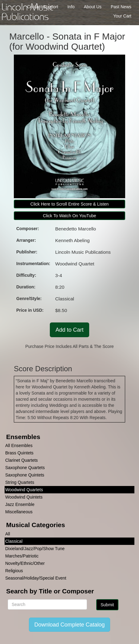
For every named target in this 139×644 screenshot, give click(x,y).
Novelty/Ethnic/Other (25, 563)
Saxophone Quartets (25, 468)
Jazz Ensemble (20, 504)
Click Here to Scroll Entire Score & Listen (69, 204)
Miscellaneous (19, 512)
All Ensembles (19, 445)
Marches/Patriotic (22, 556)
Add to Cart (69, 330)
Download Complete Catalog (69, 625)
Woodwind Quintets (24, 497)
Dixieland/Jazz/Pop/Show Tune (35, 549)
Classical (14, 541)
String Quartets (20, 482)
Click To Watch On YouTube (69, 216)
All (8, 534)
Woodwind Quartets (24, 490)
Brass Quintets (19, 453)
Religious (14, 571)
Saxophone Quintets (25, 475)
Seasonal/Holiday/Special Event (36, 578)
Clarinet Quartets (22, 460)
